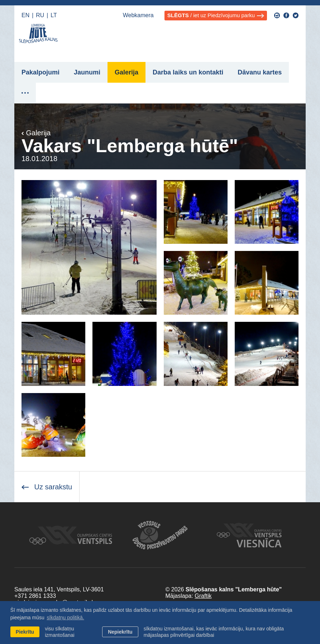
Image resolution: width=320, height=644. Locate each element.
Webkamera (138, 15)
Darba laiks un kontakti (188, 72)
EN (25, 15)
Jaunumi (87, 72)
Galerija (126, 72)
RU (40, 15)
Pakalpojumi (40, 72)
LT (54, 15)
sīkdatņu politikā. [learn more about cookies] (65, 618)
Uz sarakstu (47, 487)
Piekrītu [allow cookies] (25, 632)
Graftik (203, 596)
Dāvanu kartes (260, 72)
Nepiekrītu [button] (120, 632)
